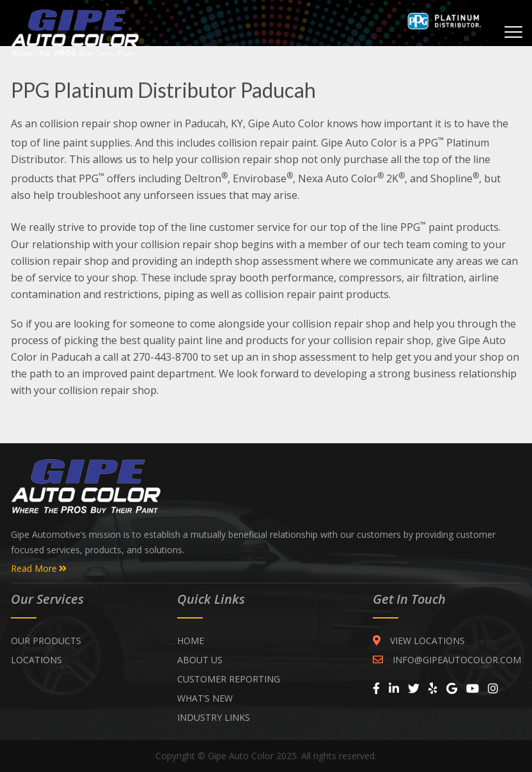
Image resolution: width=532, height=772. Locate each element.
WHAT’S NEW (205, 698)
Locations (36, 660)
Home (191, 641)
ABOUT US (200, 660)
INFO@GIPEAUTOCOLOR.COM (447, 660)
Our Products (46, 641)
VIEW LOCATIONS (419, 641)
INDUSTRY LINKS (214, 717)
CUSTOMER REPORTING (229, 679)
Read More (39, 569)
